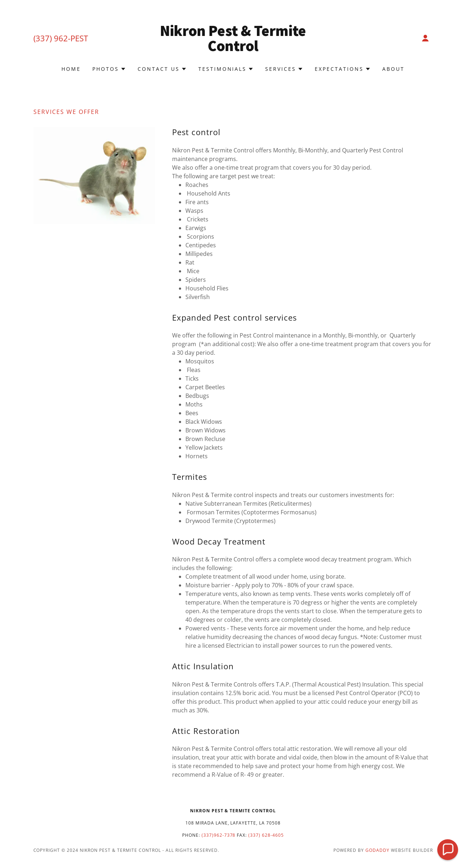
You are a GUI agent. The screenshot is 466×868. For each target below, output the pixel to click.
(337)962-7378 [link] (219, 835)
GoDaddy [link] (377, 850)
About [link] (393, 69)
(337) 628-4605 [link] (266, 835)
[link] (233, 49)
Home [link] (71, 69)
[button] (425, 38)
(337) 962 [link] (51, 38)
